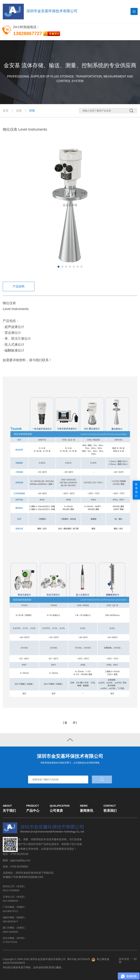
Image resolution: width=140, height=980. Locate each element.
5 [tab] (74, 267)
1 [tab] (59, 267)
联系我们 (136, 490)
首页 (6, 111)
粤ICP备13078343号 (79, 959)
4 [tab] (70, 267)
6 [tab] (78, 267)
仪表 (19, 111)
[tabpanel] (70, 205)
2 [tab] (62, 267)
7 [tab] (82, 267)
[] (70, 723)
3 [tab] (66, 267)
